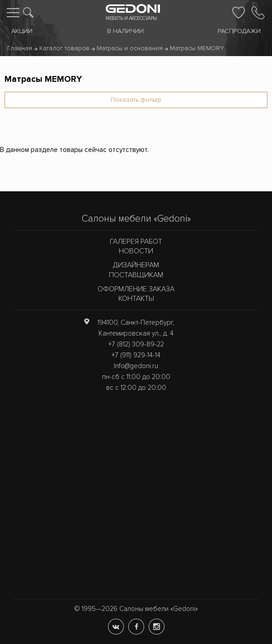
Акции (22, 31)
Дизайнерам (136, 265)
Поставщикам (136, 275)
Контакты (136, 298)
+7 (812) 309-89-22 (136, 344)
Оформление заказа (136, 289)
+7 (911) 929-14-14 (136, 355)
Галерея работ (136, 241)
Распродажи (239, 31)
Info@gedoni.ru (136, 366)
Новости (136, 251)
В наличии (125, 31)
